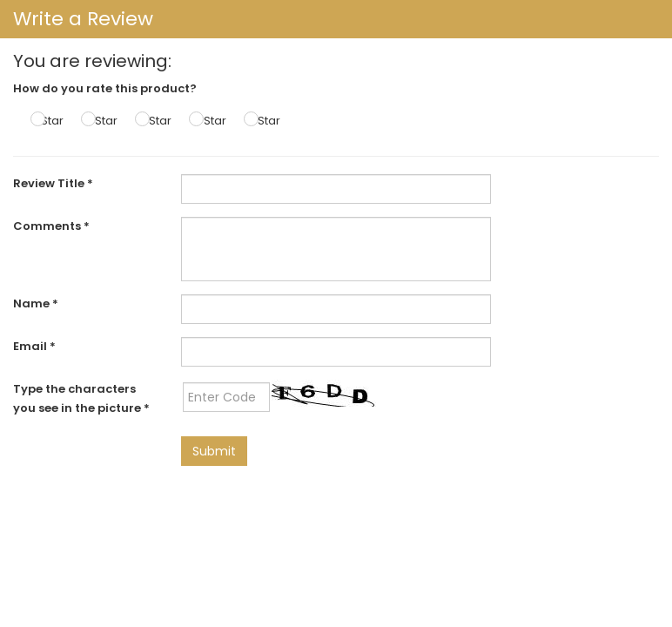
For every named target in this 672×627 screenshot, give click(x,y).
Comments (51, 226)
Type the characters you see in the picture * (81, 398)
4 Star (210, 121)
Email (34, 346)
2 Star (101, 121)
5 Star (264, 121)
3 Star (155, 121)
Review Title (53, 183)
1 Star (49, 121)
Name (36, 303)
